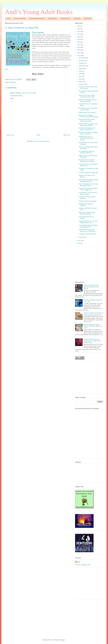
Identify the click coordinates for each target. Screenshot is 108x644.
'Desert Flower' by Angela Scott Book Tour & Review (88, 125)
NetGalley (13, 82)
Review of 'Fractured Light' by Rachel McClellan (87, 100)
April (80, 79)
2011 (79, 243)
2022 (79, 31)
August (81, 68)
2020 (79, 37)
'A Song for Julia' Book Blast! (87, 234)
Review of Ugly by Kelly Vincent (93, 313)
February (82, 84)
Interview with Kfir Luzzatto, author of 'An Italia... (87, 120)
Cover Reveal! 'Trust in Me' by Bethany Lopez (88, 193)
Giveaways (77, 18)
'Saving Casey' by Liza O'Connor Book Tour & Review (86, 138)
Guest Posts (87, 18)
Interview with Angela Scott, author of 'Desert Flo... (87, 129)
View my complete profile (83, 565)
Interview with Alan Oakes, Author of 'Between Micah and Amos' (93, 326)
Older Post (67, 135)
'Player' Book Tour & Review (87, 112)
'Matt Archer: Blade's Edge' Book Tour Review (87, 213)
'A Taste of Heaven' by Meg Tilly (88, 173)
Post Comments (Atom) (42, 141)
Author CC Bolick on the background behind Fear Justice (91, 287)
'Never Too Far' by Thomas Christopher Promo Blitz (87, 96)
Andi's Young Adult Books (39, 12)
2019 (79, 39)
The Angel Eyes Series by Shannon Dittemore (86, 152)
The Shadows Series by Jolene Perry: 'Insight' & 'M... (88, 189)
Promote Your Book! (20, 18)
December (82, 58)
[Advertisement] (91, 263)
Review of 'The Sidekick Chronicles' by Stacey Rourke (88, 116)
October (82, 63)
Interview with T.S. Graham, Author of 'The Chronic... (87, 161)
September (82, 66)
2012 (79, 241)
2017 (79, 45)
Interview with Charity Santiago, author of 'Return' (88, 133)
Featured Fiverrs (65, 18)
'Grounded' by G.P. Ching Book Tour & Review (88, 109)
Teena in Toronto (16, 93)
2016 (79, 47)
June (81, 74)
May (80, 76)
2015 (79, 50)
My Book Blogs (53, 18)
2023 (79, 29)
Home (9, 18)
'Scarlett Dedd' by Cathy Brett (87, 201)
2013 (79, 55)
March (81, 82)
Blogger (63, 640)
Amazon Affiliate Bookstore (37, 18)
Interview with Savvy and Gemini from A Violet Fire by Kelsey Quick (92, 341)
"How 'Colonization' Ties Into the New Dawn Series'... (88, 185)
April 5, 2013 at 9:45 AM (29, 93)
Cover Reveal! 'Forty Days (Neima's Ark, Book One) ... (88, 230)
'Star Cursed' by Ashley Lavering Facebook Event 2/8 (88, 181)
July (80, 71)
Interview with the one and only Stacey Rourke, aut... (88, 222)
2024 (79, 26)
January (82, 237)
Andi (79, 562)
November (82, 60)
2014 (79, 53)
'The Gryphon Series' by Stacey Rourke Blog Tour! (88, 226)
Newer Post (10, 135)
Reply (12, 98)
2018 (79, 42)
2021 (79, 34)
